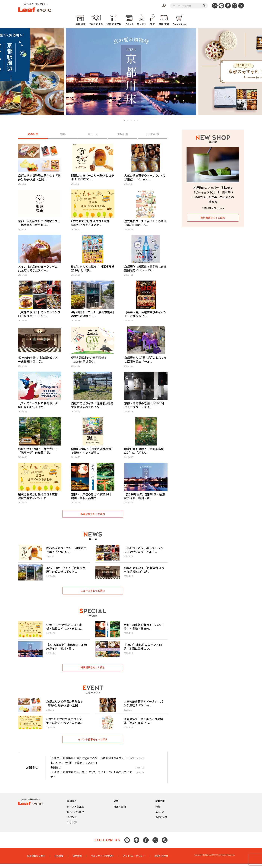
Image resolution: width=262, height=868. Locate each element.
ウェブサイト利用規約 (102, 860)
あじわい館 (153, 134)
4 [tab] (134, 121)
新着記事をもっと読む (93, 515)
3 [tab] (131, 121)
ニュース (93, 134)
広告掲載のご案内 (36, 860)
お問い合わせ (161, 860)
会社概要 (59, 860)
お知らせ (56, 772)
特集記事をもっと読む (93, 671)
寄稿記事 (123, 134)
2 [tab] (128, 121)
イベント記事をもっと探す (93, 744)
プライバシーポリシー (134, 860)
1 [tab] (124, 121)
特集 (63, 134)
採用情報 (77, 860)
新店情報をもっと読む (213, 218)
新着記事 (33, 134)
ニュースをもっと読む (93, 593)
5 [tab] (138, 121)
